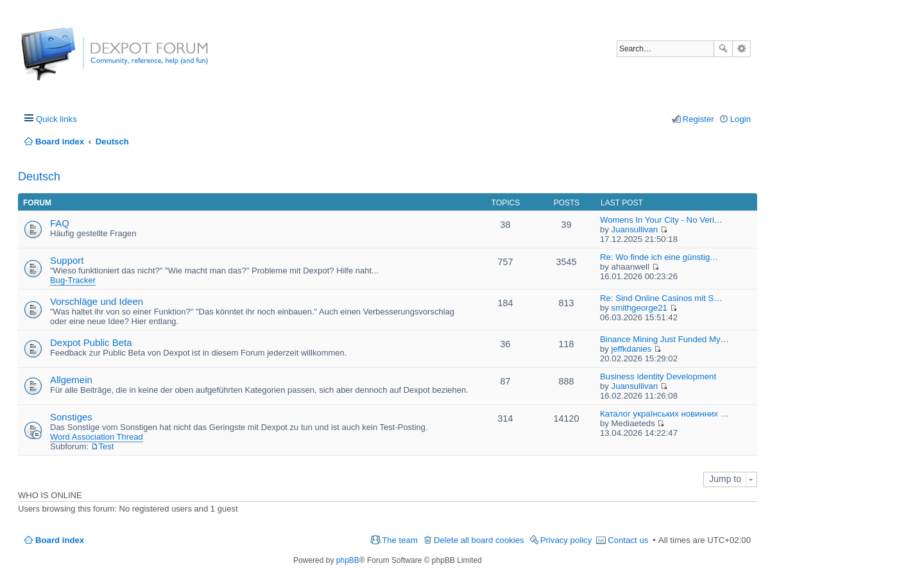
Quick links (56, 119)
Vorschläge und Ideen (97, 301)
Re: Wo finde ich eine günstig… (659, 257)
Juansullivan (635, 229)
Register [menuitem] (698, 119)
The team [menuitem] (400, 540)
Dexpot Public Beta (91, 342)
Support (67, 260)
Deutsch (39, 177)
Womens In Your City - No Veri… (661, 220)
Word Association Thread (97, 437)
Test (107, 446)
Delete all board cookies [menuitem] (479, 540)
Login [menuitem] (740, 119)
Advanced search (741, 49)
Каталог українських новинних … (664, 414)
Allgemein (71, 380)
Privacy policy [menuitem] (566, 540)
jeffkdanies (632, 349)
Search (723, 49)
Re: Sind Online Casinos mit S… (661, 298)
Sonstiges (71, 417)
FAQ (60, 223)
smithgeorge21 (639, 308)
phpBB (348, 560)
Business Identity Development (658, 376)
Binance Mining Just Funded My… (664, 339)
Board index (60, 540)
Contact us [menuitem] (628, 540)
